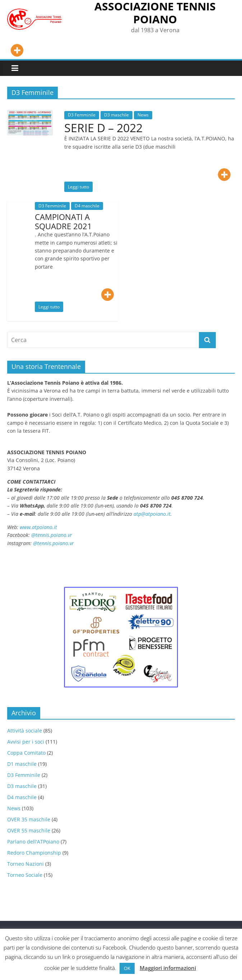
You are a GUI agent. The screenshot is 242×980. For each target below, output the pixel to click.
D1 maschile (22, 764)
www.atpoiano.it (38, 527)
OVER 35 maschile (29, 819)
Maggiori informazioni (168, 968)
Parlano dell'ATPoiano (33, 842)
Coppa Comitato (26, 753)
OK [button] (127, 968)
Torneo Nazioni (25, 864)
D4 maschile (87, 206)
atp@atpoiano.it (152, 514)
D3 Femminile (82, 115)
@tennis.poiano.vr (52, 535)
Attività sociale (25, 731)
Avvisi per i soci (26, 742)
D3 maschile (117, 115)
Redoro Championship (34, 853)
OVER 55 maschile (29, 830)
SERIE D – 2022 (103, 128)
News (143, 115)
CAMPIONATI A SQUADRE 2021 (63, 221)
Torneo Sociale (25, 875)
